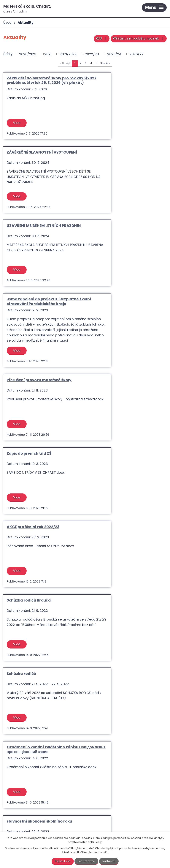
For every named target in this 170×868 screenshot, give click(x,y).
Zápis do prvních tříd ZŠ (112, 248)
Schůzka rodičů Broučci (112, 322)
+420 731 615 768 (92, 821)
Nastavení (109, 861)
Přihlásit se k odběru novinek (138, 39)
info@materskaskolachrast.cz (109, 826)
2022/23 (92, 54)
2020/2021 (28, 54)
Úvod (7, 23)
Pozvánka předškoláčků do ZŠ (118, 469)
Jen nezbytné (86, 861)
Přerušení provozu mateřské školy (39, 248)
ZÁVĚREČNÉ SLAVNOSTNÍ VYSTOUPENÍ (125, 78)
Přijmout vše (62, 861)
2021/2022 (68, 54)
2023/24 (114, 54)
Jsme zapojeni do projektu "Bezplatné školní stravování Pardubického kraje (126, 159)
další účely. (95, 842)
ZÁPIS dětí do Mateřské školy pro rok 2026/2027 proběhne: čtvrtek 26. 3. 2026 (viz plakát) (41, 83)
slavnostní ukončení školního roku (39, 469)
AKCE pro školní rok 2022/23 (33, 322)
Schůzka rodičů (21, 395)
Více (17, 127)
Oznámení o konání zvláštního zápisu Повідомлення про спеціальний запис (126, 397)
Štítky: (8, 54)
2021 (48, 54)
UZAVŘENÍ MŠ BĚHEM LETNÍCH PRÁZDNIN (34, 159)
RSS (100, 39)
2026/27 (137, 54)
